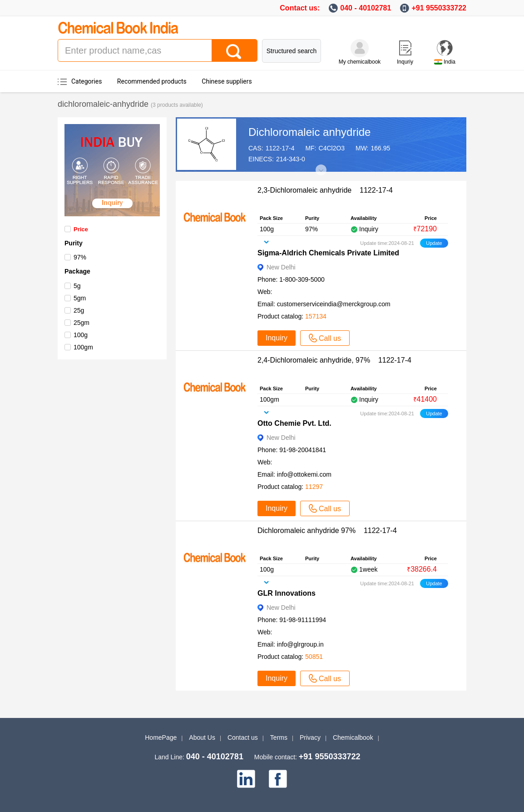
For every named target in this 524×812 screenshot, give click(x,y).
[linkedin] (246, 779)
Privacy (310, 737)
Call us (325, 338)
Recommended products (152, 81)
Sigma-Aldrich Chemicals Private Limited (328, 253)
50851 (314, 657)
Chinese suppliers (227, 81)
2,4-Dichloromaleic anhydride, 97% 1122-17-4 (334, 360)
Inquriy (405, 62)
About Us (202, 737)
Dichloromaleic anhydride (309, 132)
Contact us (243, 737)
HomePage (161, 737)
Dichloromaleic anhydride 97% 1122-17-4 (327, 531)
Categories (87, 81)
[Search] (234, 50)
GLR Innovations (287, 593)
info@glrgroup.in (300, 644)
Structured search (292, 51)
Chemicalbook (353, 737)
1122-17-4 (280, 148)
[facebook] (278, 779)
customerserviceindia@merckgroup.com (334, 304)
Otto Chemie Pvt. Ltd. (294, 423)
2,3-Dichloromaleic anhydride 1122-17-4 (325, 190)
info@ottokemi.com (304, 474)
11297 (314, 487)
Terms (279, 737)
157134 (316, 316)
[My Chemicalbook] (360, 48)
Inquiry (277, 338)
